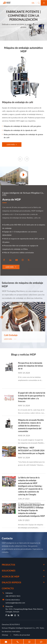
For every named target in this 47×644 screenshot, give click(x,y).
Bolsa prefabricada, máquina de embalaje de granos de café (23, 136)
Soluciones (9, 571)
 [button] (20, 159)
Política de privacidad (22, 635)
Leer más (12, 267)
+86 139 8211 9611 (13, 596)
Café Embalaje (11, 334)
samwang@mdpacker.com (15, 603)
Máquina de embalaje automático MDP (23, 49)
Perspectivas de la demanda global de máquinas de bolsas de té (31, 366)
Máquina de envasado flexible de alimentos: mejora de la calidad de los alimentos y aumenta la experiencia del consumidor (32, 426)
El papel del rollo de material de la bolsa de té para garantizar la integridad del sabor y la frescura (33, 397)
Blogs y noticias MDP (23, 355)
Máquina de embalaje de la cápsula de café (19, 130)
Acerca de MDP (12, 199)
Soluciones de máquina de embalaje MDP (22, 285)
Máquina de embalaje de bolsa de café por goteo (22, 126)
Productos (8, 565)
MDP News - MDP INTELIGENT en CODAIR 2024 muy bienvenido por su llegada (32, 450)
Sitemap (5, 635)
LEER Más (12, 144)
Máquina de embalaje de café (18, 102)
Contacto (7, 539)
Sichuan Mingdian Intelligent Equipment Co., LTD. (21, 628)
